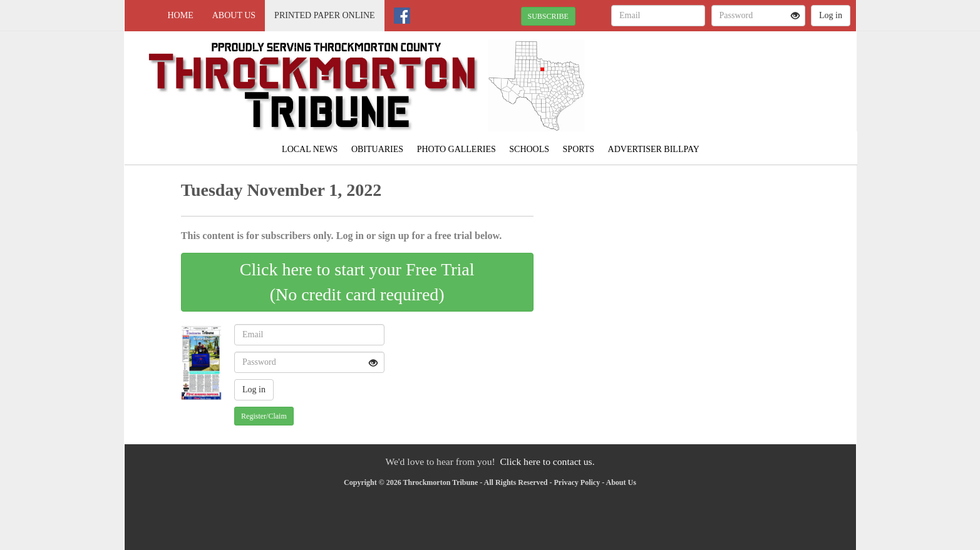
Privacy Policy (577, 482)
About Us (234, 15)
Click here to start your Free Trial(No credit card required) (357, 282)
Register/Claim (264, 416)
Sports (579, 149)
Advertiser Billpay (654, 149)
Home (181, 15)
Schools (529, 149)
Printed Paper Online (325, 15)
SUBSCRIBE (548, 16)
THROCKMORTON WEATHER (742, 75)
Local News (310, 149)
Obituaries (377, 149)
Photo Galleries (456, 149)
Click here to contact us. (547, 461)
